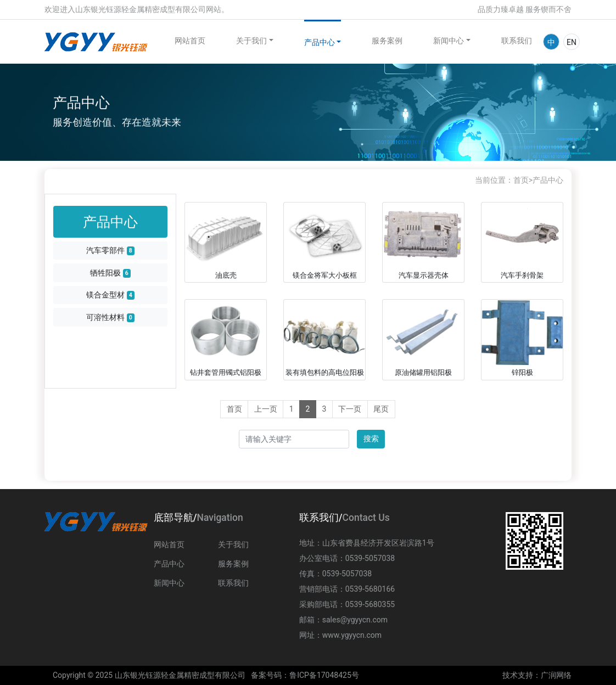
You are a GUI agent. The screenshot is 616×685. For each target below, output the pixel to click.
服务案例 (387, 41)
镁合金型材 (110, 295)
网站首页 (190, 41)
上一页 (266, 409)
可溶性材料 (110, 318)
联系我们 (517, 41)
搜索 (371, 439)
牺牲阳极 (110, 273)
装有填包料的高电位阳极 (325, 372)
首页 (521, 180)
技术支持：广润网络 (537, 675)
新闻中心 (449, 41)
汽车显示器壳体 (424, 275)
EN (572, 42)
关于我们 (251, 41)
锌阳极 (522, 372)
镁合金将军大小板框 (325, 275)
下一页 (350, 409)
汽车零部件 (110, 251)
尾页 (381, 409)
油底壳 (226, 275)
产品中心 (320, 42)
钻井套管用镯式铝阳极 (226, 372)
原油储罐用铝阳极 (423, 372)
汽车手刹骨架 (522, 275)
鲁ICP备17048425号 (324, 675)
